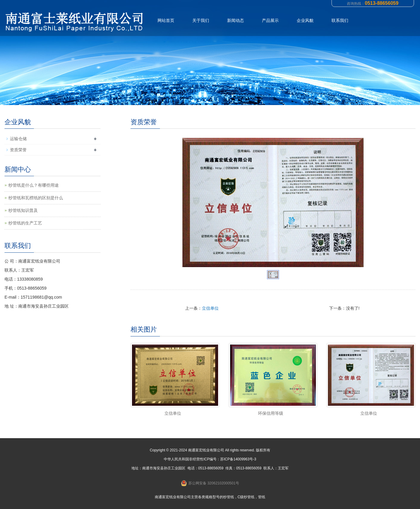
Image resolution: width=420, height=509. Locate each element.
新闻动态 (235, 20)
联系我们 (340, 20)
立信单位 (210, 308)
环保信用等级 (271, 413)
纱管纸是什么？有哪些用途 (34, 185)
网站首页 (166, 20)
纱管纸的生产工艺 (25, 223)
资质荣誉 (18, 150)
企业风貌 (305, 20)
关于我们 (201, 20)
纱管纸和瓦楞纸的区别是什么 (36, 198)
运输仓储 (18, 139)
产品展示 (270, 20)
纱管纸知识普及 (23, 210)
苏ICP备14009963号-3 (238, 459)
